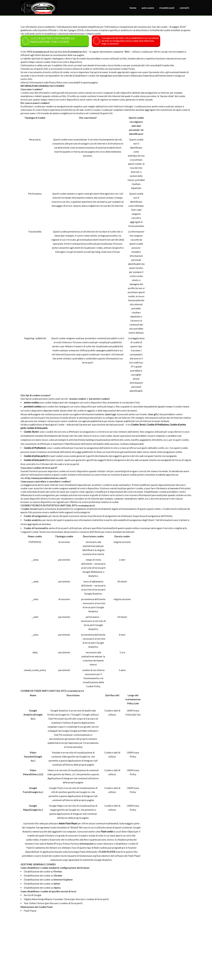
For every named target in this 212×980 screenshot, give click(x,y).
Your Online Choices (34, 903)
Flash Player (30, 911)
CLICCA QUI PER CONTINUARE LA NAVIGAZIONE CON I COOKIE (48, 41)
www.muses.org (59, 860)
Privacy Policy (62, 844)
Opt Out (136, 715)
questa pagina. (91, 82)
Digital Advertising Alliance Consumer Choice (47, 899)
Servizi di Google (33, 895)
